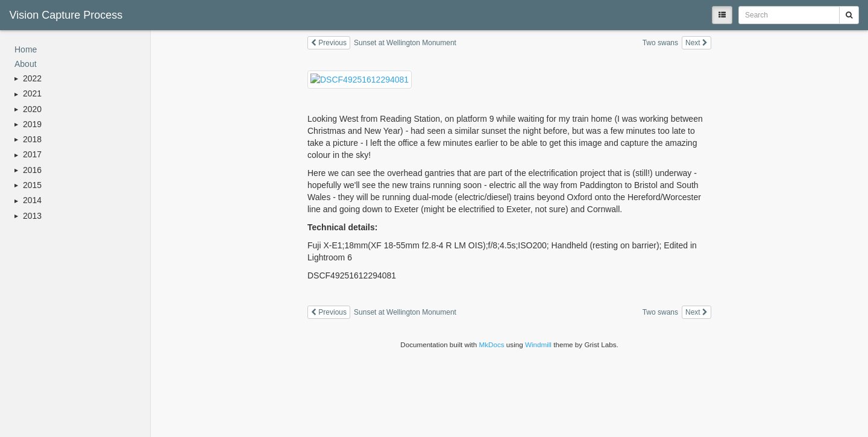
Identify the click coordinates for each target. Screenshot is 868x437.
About (26, 64)
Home (26, 49)
